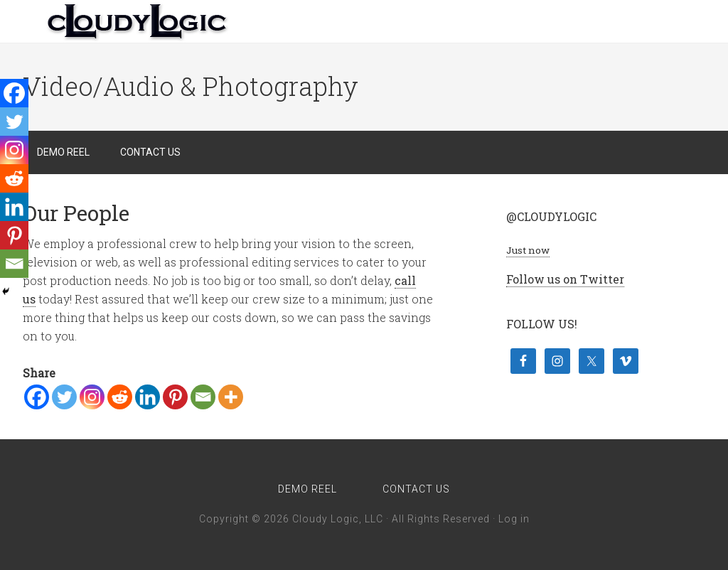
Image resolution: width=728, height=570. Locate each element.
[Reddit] (120, 397)
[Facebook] (37, 397)
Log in (514, 519)
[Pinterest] (175, 397)
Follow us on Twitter (565, 279)
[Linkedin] (148, 397)
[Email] (203, 397)
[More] (231, 397)
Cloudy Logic (136, 21)
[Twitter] (64, 397)
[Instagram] (92, 397)
